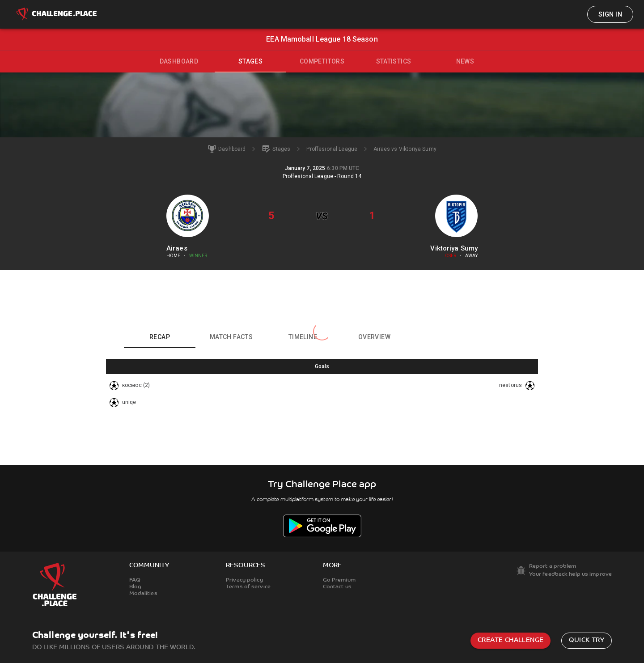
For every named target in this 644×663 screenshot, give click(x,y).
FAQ (135, 580)
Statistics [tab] (394, 61)
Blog (135, 587)
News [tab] (465, 61)
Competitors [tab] (322, 61)
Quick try (587, 640)
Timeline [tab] (303, 337)
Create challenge (511, 640)
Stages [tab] (250, 61)
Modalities (143, 594)
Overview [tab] (374, 337)
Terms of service (248, 587)
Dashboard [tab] (179, 61)
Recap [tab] (160, 337)
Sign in (610, 14)
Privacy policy (244, 580)
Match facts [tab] (231, 337)
